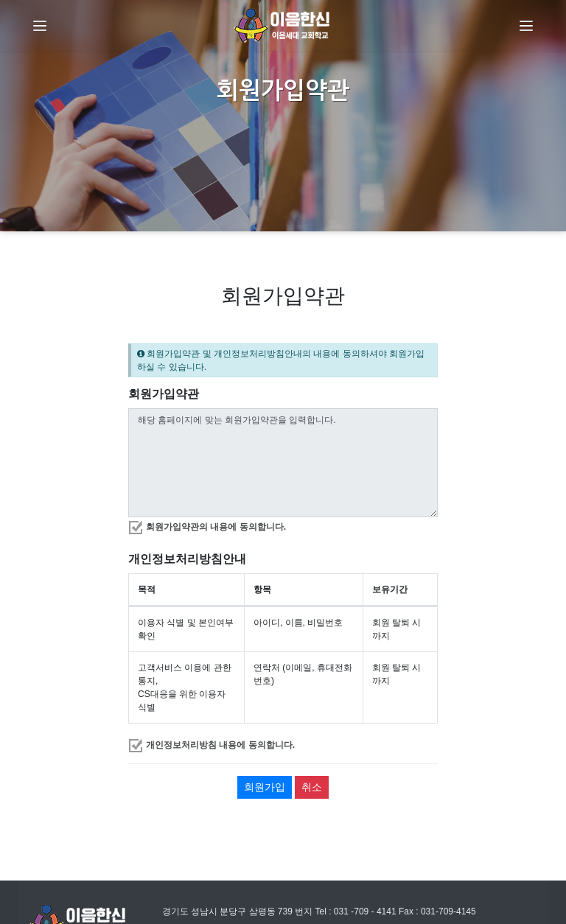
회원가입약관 (164, 394)
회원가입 (265, 787)
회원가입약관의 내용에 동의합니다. (216, 527)
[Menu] (40, 26)
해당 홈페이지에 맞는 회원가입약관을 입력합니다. (283, 463)
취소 (312, 787)
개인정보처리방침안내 (187, 559)
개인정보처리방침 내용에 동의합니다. (220, 745)
